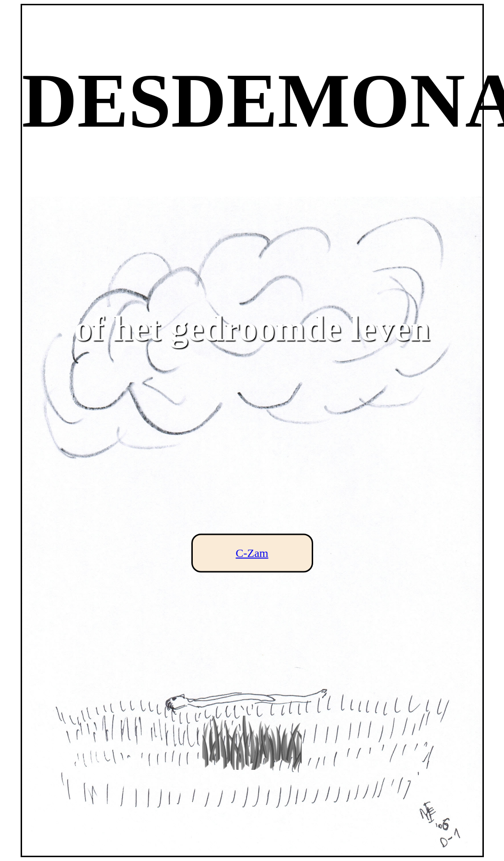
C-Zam (252, 553)
